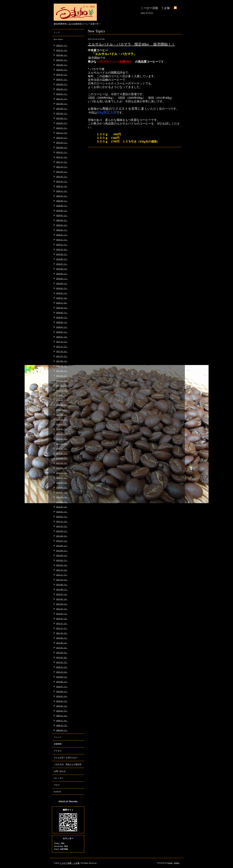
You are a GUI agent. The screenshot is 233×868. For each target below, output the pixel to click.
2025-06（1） (62, 55)
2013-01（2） (62, 565)
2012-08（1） (62, 589)
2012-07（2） (62, 594)
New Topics (58, 39)
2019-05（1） (62, 274)
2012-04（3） (62, 604)
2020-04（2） (62, 220)
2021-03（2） (62, 176)
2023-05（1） (62, 113)
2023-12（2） (62, 99)
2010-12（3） (62, 667)
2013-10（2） (62, 526)
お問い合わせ (60, 771)
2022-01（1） (62, 152)
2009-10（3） (62, 725)
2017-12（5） (62, 342)
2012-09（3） (62, 584)
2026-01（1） (62, 45)
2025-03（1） (62, 70)
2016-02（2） (62, 429)
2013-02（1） (62, 560)
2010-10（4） (62, 672)
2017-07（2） (62, 356)
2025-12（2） (62, 50)
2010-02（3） (62, 706)
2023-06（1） (62, 108)
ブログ (57, 785)
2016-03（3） (62, 424)
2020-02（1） (62, 230)
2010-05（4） (62, 696)
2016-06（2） (62, 414)
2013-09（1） (62, 531)
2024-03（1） (62, 89)
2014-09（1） (62, 487)
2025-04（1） (62, 65)
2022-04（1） (62, 147)
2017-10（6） (62, 351)
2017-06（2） (62, 361)
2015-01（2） (62, 468)
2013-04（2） (62, 550)
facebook (57, 792)
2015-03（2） (62, 463)
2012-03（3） (62, 609)
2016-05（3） (62, 419)
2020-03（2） (62, 225)
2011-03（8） (62, 657)
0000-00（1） (62, 730)
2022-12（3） (62, 133)
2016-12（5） (62, 390)
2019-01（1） (62, 293)
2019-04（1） (62, 278)
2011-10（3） (62, 633)
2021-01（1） (62, 181)
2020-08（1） (62, 206)
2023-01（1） (62, 128)
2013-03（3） (62, 555)
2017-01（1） (62, 385)
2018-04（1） (62, 322)
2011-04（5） (62, 652)
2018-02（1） (62, 332)
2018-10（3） (62, 308)
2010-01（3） (62, 711)
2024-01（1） (62, 94)
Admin (177, 863)
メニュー (58, 737)
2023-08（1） (62, 104)
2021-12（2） (62, 157)
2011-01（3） (62, 662)
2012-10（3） (62, 580)
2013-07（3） (62, 541)
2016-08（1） (62, 405)
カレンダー (59, 778)
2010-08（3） (62, 682)
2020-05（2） (62, 215)
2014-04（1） (62, 502)
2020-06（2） (62, 210)
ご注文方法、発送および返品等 (68, 764)
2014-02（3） (62, 512)
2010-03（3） (62, 701)
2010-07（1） (62, 686)
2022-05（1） (62, 142)
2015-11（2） (62, 444)
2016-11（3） (62, 395)
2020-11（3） (62, 191)
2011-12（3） (62, 623)
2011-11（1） (62, 628)
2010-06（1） (62, 691)
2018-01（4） (62, 337)
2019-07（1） (62, 264)
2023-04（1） (62, 118)
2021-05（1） (62, 172)
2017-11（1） (62, 346)
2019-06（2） (62, 269)
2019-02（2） (62, 288)
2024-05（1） (62, 84)
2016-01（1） (62, 434)
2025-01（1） (62, 74)
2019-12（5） (62, 240)
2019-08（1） (62, 259)
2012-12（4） (62, 570)
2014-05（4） (62, 497)
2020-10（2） (62, 196)
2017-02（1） (62, 380)
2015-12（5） (62, 439)
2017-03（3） (62, 376)
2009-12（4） (62, 716)
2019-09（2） (62, 254)
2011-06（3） (62, 643)
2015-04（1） (62, 458)
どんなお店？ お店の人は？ (66, 758)
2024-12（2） (62, 79)
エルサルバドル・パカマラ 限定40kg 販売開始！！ (131, 44)
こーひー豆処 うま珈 (70, 863)
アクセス (58, 751)
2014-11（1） (62, 478)
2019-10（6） (62, 249)
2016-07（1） (62, 410)
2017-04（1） (62, 371)
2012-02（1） (62, 614)
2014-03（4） (62, 507)
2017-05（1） (62, 366)
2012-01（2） (62, 618)
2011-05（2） (62, 648)
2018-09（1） (62, 312)
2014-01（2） (62, 516)
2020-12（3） (62, 186)
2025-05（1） (62, 60)
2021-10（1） (62, 167)
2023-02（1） (62, 123)
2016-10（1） (62, 400)
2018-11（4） (62, 303)
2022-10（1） (62, 138)
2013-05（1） (62, 546)
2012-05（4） (62, 599)
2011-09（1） (62, 638)
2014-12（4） (62, 473)
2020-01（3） (62, 235)
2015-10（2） (62, 448)
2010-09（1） (62, 677)
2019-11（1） (62, 244)
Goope (170, 863)
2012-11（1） (62, 575)
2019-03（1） (62, 283)
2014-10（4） (62, 482)
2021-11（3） (62, 162)
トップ (57, 33)
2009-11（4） (62, 720)
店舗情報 (58, 744)
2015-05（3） (62, 453)
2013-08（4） (62, 536)
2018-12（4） (62, 298)
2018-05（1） (62, 317)
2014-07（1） (62, 492)
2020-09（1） (62, 201)
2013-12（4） (62, 521)
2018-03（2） (62, 327)
